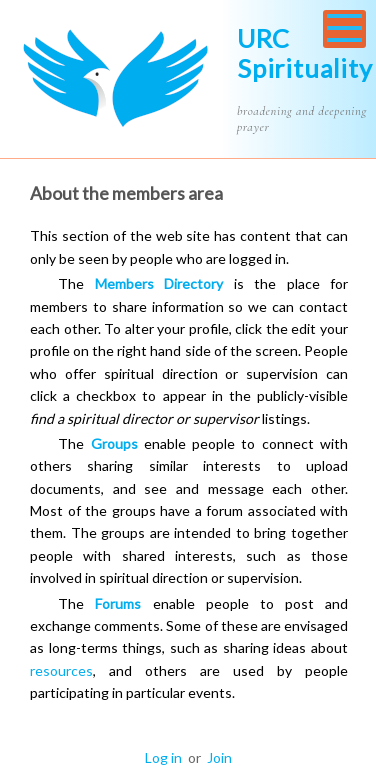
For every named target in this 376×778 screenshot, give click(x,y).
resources (61, 670)
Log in (163, 757)
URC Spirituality (305, 53)
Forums (118, 603)
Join (219, 757)
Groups (114, 443)
